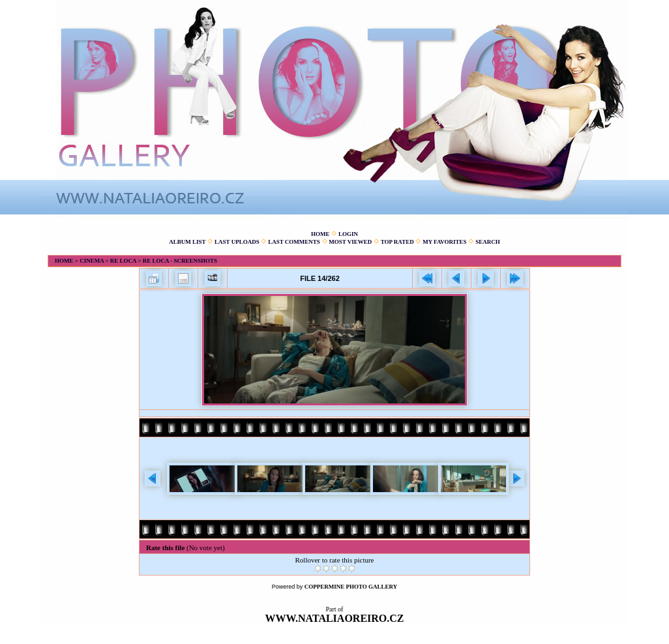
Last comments (294, 242)
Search (488, 242)
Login (348, 234)
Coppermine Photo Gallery (351, 587)
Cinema (92, 261)
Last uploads (237, 242)
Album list (187, 242)
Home (320, 234)
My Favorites (444, 242)
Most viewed (350, 242)
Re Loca (123, 261)
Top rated (397, 242)
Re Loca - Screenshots (180, 261)
